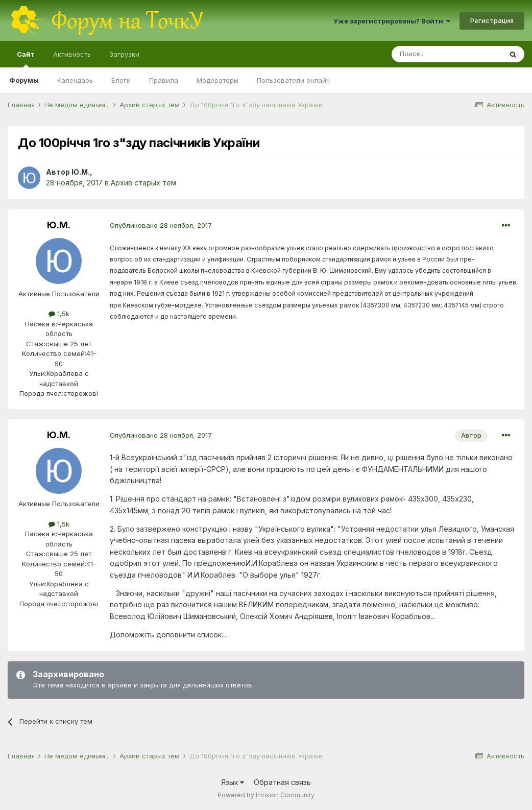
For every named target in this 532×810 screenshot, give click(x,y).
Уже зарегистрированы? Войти (392, 21)
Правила (164, 80)
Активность (72, 54)
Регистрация (492, 20)
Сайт (26, 59)
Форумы (24, 80)
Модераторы (217, 80)
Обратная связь (282, 782)
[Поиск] (447, 54)
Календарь (75, 80)
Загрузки (124, 54)
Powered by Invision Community (266, 795)
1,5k (59, 314)
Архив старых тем (143, 183)
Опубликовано (161, 225)
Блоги (121, 80)
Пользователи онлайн (293, 80)
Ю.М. (81, 172)
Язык (233, 782)
